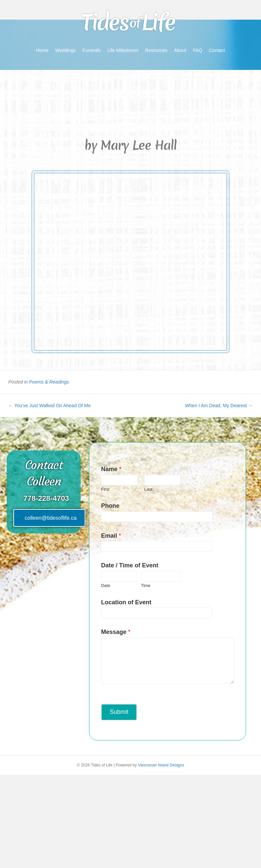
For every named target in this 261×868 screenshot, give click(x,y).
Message (116, 632)
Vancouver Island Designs (161, 765)
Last (148, 489)
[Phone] (141, 517)
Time (146, 585)
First (105, 489)
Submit (119, 712)
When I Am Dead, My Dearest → (219, 406)
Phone (110, 506)
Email (111, 536)
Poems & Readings (49, 382)
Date (105, 585)
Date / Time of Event (130, 565)
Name (111, 469)
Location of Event (126, 602)
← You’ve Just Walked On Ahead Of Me (49, 406)
